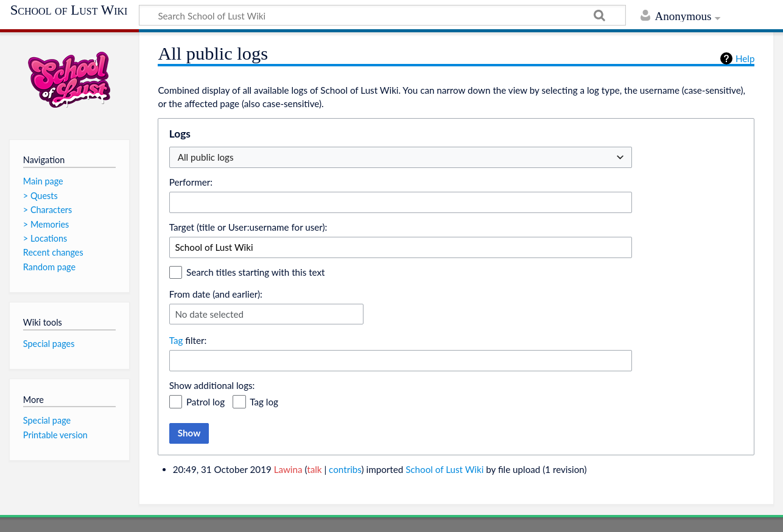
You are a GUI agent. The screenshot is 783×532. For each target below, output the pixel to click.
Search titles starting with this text (256, 272)
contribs (345, 469)
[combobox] (401, 202)
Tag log (264, 402)
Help (745, 58)
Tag (176, 340)
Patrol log (205, 402)
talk (314, 469)
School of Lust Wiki (69, 10)
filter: (188, 340)
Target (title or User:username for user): (248, 227)
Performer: (191, 182)
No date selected (209, 314)
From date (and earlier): (216, 294)
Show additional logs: (212, 385)
